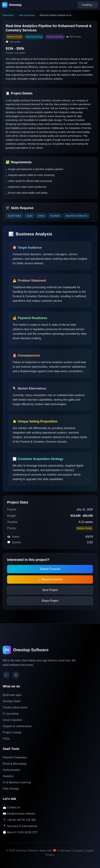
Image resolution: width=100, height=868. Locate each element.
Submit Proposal (50, 569)
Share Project (50, 601)
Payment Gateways (15, 757)
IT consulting (11, 714)
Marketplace (8, 15)
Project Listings (12, 732)
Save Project (50, 590)
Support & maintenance (17, 726)
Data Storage (11, 789)
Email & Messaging (15, 764)
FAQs (6, 739)
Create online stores (15, 707)
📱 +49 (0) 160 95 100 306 (19, 820)
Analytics (8, 776)
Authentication (11, 770)
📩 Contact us (11, 807)
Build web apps (12, 695)
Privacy (50, 855)
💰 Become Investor (50, 579)
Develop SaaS (12, 701)
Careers (78, 851)
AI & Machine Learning (17, 782)
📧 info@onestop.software (19, 814)
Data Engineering (27, 15)
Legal (89, 851)
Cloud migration (12, 720)
